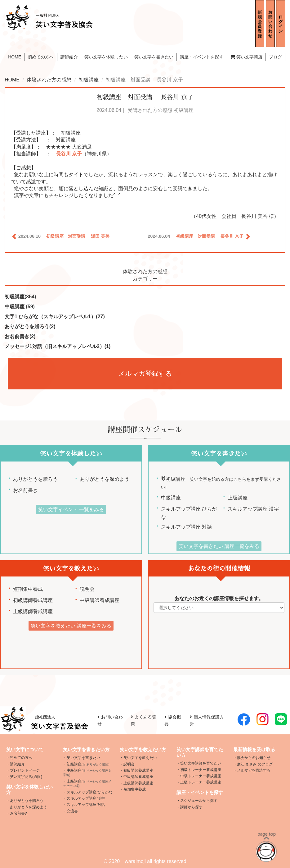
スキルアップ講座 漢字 (253, 509)
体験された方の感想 (49, 80)
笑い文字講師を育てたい (201, 763)
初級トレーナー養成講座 (201, 770)
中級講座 (20, 307)
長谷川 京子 (69, 154)
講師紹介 (69, 57)
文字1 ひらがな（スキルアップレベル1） (55, 317)
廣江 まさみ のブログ (255, 764)
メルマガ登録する (145, 373)
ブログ (275, 57)
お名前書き (20, 336)
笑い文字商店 (246, 57)
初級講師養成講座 (33, 600)
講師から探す (191, 807)
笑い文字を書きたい (83, 758)
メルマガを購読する (254, 770)
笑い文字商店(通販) (26, 777)
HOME (15, 57)
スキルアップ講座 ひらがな (89, 792)
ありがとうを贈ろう (30, 326)
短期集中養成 (28, 589)
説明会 (87, 589)
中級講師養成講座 (100, 600)
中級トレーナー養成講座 (201, 776)
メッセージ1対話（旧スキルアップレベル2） (58, 346)
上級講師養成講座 (33, 611)
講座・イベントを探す (202, 57)
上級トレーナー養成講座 (201, 782)
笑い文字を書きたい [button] (154, 57)
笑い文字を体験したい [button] (106, 57)
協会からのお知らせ (254, 758)
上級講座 (238, 498)
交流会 (72, 811)
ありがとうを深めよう (101, 479)
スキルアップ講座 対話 (186, 527)
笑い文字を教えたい (140, 758)
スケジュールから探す (199, 801)
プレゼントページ (25, 770)
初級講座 (89, 80)
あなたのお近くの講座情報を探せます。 (219, 598)
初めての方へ (41, 57)
